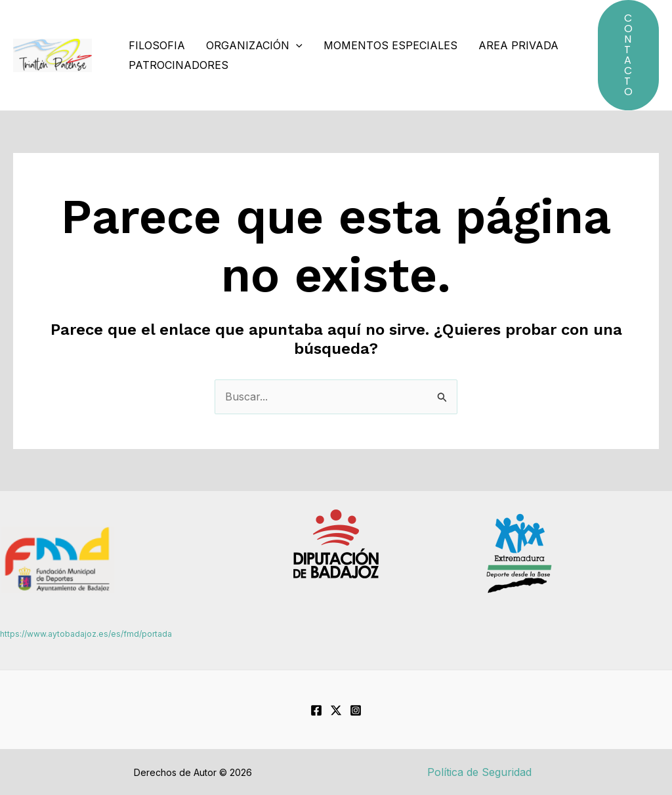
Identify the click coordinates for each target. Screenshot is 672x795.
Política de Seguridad (479, 772)
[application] (296, 45)
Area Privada (518, 45)
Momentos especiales (390, 45)
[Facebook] (316, 710)
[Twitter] (336, 710)
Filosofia (157, 45)
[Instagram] (356, 710)
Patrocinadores (178, 65)
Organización (254, 45)
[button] (628, 55)
